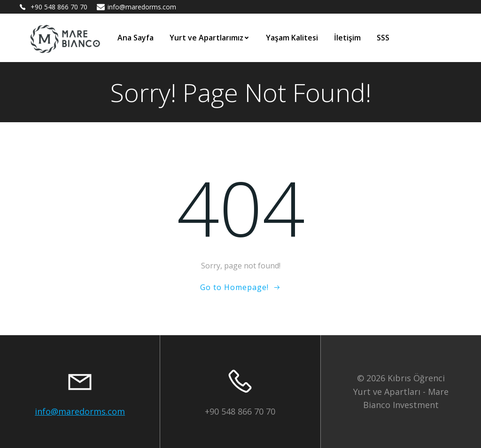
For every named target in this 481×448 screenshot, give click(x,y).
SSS (383, 38)
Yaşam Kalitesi (292, 38)
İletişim (347, 38)
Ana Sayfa (136, 38)
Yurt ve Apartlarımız (210, 38)
